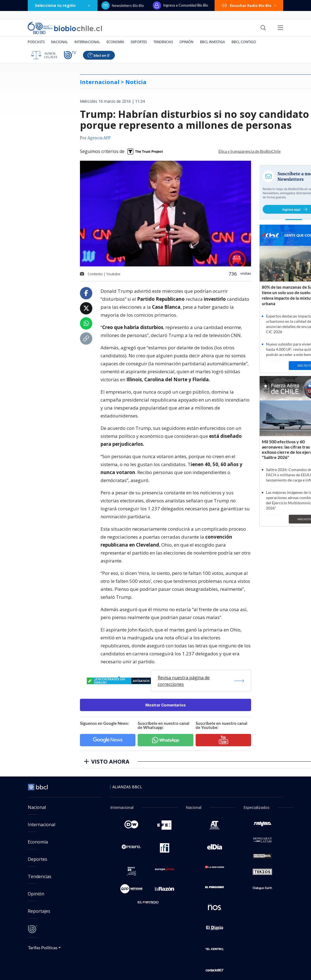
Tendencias (163, 42)
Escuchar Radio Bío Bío (249, 5)
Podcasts (36, 42)
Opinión (186, 42)
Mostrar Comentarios (166, 705)
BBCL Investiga (213, 42)
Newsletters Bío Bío (123, 5)
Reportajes (39, 911)
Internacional (87, 42)
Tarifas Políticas (43, 947)
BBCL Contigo (244, 42)
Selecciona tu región (63, 5)
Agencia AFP (99, 138)
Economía (115, 42)
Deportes (139, 42)
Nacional (59, 42)
